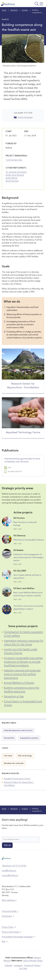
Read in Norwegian (23, 117)
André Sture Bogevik (15, 175)
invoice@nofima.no (10, 876)
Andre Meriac (12, 178)
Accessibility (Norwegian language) (17, 937)
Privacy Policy (8, 927)
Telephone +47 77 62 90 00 (14, 866)
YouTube (23, 969)
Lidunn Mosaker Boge (33, 961)
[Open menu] (36, 4)
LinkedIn (8, 966)
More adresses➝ (9, 900)
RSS (4, 942)
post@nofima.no (9, 871)
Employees (7, 916)
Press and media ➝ (10, 911)
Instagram (18, 966)
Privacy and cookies (11, 932)
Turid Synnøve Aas (14, 160)
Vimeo (37, 966)
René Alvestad (12, 181)
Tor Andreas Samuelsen (16, 172)
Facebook (29, 966)
